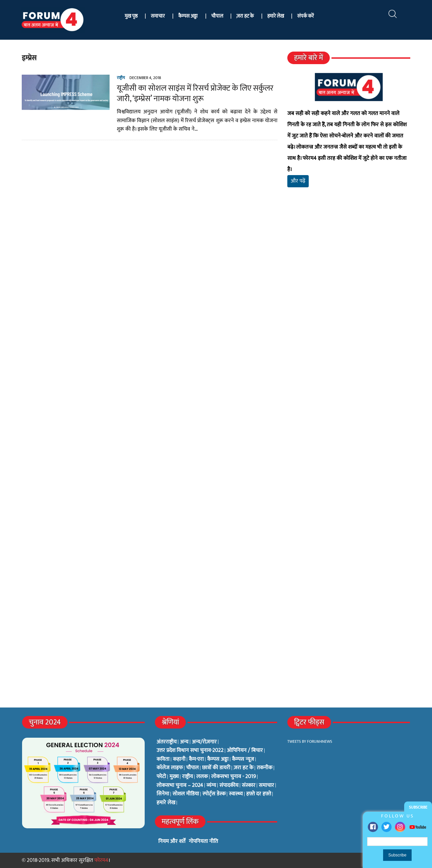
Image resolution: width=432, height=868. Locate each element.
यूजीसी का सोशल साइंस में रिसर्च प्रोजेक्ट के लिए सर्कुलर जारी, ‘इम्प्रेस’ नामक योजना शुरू (195, 93)
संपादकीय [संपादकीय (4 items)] (229, 786)
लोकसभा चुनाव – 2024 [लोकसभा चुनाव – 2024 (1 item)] (180, 786)
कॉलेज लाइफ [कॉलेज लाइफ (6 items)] (170, 768)
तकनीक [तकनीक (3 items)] (265, 768)
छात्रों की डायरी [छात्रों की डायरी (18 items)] (216, 768)
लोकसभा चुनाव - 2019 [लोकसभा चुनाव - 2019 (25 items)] (233, 777)
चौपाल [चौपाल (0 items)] (192, 768)
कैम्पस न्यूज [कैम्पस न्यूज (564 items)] (243, 759)
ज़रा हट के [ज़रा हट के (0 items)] (244, 768)
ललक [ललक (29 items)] (202, 777)
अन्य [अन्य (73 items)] (184, 742)
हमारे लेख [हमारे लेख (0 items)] (166, 803)
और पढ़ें (298, 181)
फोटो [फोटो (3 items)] (161, 777)
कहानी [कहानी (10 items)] (179, 759)
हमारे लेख (276, 16)
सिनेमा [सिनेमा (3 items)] (163, 794)
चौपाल (217, 16)
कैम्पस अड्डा (188, 16)
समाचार (158, 16)
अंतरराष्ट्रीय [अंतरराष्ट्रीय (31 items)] (167, 742)
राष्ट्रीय (121, 78)
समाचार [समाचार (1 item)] (266, 786)
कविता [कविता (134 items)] (163, 759)
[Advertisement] (349, 272)
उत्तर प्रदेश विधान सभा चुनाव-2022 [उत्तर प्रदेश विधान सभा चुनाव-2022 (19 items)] (190, 751)
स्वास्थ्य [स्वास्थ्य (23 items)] (236, 794)
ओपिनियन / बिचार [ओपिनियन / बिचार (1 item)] (245, 751)
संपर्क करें (305, 16)
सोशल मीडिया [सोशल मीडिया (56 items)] (186, 794)
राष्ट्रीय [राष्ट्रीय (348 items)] (187, 777)
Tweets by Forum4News (310, 741)
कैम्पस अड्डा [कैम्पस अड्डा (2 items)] (218, 759)
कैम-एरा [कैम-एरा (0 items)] (196, 759)
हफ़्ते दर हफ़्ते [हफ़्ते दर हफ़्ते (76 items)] (259, 794)
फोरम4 (101, 860)
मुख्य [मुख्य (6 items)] (174, 777)
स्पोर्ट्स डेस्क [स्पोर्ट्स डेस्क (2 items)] (214, 794)
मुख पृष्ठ (131, 16)
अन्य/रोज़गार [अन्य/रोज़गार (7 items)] (204, 742)
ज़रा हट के (245, 16)
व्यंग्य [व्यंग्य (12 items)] (211, 786)
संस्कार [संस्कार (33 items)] (249, 786)
